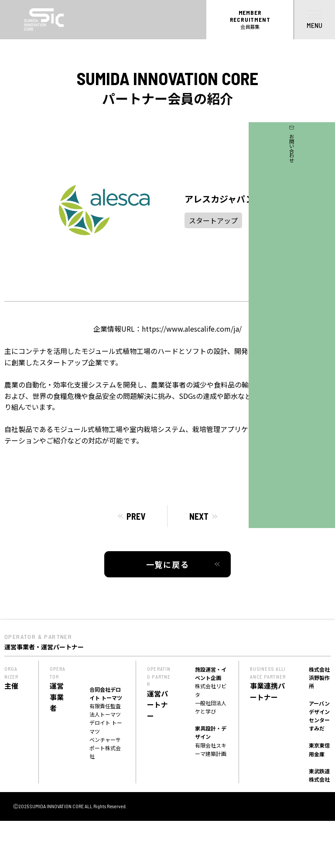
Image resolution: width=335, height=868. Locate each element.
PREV (136, 516)
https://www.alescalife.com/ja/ (192, 329)
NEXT (199, 516)
